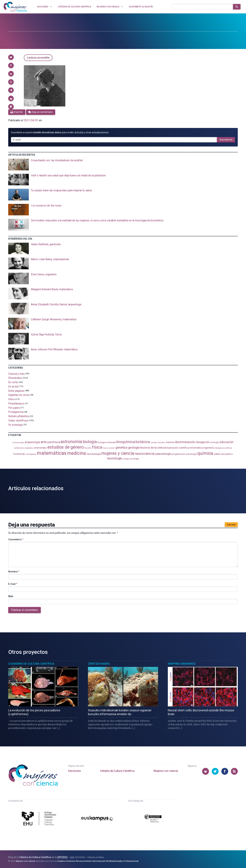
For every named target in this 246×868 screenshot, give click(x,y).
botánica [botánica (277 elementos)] (143, 442)
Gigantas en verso (19, 395)
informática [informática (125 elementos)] (196, 448)
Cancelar (231, 525)
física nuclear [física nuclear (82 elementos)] (109, 448)
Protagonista (16, 412)
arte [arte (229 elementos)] (44, 442)
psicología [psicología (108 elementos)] (191, 454)
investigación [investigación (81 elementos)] (31, 454)
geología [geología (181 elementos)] (134, 447)
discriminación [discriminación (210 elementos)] (185, 442)
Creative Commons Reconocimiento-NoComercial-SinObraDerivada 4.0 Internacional (98, 861)
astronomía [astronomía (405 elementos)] (71, 442)
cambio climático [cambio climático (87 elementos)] (158, 443)
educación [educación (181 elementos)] (226, 442)
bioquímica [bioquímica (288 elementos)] (126, 442)
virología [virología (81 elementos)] (126, 459)
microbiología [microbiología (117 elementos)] (94, 454)
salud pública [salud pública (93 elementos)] (227, 454)
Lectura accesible (38, 58)
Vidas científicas (18, 421)
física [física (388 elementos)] (97, 447)
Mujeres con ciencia (166, 771)
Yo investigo (16, 425)
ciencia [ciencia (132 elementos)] (170, 442)
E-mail (13, 584)
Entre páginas (16, 391)
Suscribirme (226, 140)
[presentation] (123, 165)
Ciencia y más (16, 374)
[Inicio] (15, 7)
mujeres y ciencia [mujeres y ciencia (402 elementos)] (118, 453)
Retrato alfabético (19, 416)
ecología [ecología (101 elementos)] (214, 442)
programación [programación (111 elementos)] (179, 454)
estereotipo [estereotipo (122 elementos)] (40, 448)
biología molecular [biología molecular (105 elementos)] (107, 442)
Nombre (14, 572)
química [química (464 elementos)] (205, 453)
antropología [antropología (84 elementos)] (18, 443)
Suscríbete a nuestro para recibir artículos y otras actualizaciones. (60, 132)
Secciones (74, 771)
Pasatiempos (16, 404)
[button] (11, 57)
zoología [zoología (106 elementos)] (134, 459)
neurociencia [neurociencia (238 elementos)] (145, 454)
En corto (13, 382)
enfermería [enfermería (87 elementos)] (19, 448)
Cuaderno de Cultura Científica (31, 664)
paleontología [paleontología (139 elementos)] (163, 454)
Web (11, 596)
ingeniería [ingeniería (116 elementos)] (209, 448)
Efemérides (15, 378)
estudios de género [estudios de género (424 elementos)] (66, 447)
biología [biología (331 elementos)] (90, 442)
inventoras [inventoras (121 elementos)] (19, 454)
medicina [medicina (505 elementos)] (76, 453)
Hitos (11, 399)
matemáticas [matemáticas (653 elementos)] (52, 453)
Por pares (14, 408)
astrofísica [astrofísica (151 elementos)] (53, 442)
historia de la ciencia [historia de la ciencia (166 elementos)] (153, 448)
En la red (13, 387)
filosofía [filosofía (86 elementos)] (88, 448)
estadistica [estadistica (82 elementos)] (29, 448)
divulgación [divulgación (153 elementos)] (203, 442)
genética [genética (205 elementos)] (121, 447)
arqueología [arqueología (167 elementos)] (32, 442)
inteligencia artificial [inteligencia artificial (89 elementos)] (223, 448)
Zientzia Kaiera (99, 664)
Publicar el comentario (25, 610)
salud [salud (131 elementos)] (217, 454)
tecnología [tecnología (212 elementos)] (115, 458)
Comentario (16, 539)
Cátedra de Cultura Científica (117, 771)
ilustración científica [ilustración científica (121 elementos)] (178, 448)
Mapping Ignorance (182, 664)
